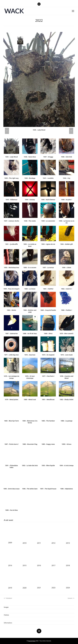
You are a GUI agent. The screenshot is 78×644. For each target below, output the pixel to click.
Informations (8, 623)
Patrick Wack (32, 641)
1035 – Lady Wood (39, 130)
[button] (73, 11)
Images (6, 607)
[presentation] (7, 131)
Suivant (71, 598)
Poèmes (6, 615)
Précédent (8, 598)
